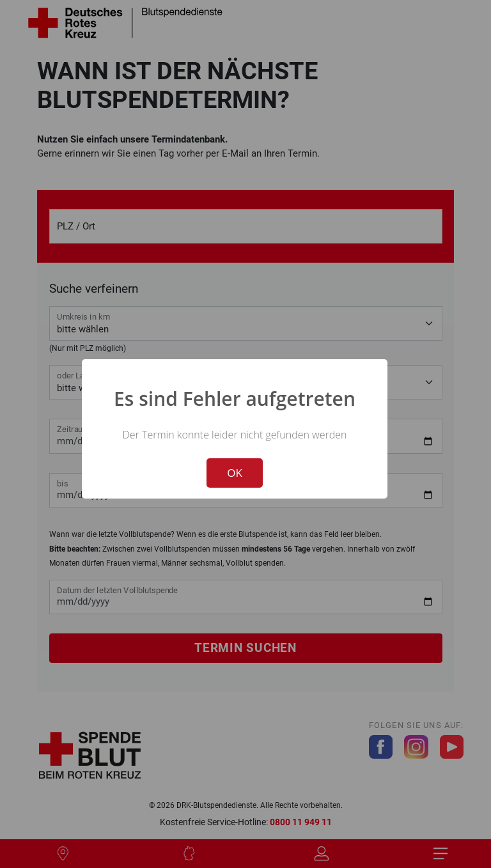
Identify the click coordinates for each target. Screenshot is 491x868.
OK (235, 473)
